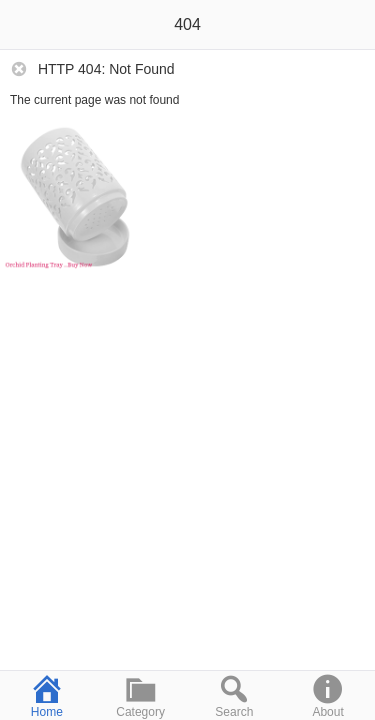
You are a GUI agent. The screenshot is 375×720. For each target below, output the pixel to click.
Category (141, 695)
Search (235, 695)
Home (47, 695)
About (328, 695)
